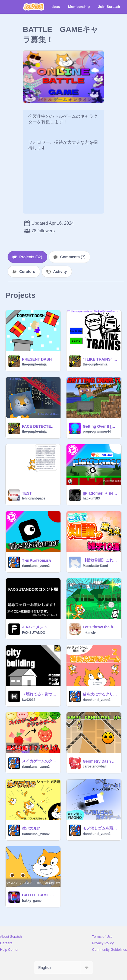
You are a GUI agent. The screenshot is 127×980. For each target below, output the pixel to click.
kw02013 (29, 700)
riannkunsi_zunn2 (36, 566)
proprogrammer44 (97, 432)
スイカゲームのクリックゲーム (40, 761)
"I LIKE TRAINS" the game (100, 359)
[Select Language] (63, 968)
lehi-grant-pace (34, 498)
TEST (27, 493)
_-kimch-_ (90, 633)
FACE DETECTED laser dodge (40, 426)
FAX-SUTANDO (34, 633)
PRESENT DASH (37, 359)
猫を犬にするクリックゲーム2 (100, 694)
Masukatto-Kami (95, 566)
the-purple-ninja (34, 364)
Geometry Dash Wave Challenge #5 (100, 761)
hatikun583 (91, 498)
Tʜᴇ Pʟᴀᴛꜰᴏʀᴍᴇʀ (36, 560)
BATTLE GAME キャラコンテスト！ (40, 895)
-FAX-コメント (35, 627)
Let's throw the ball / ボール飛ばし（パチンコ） (100, 627)
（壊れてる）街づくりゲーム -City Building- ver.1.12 (40, 694)
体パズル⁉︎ (31, 828)
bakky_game (32, 901)
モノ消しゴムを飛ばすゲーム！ (100, 828)
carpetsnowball (95, 766)
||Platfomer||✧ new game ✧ (100, 493)
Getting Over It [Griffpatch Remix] (100, 426)
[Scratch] (34, 7)
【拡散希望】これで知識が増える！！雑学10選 (100, 560)
